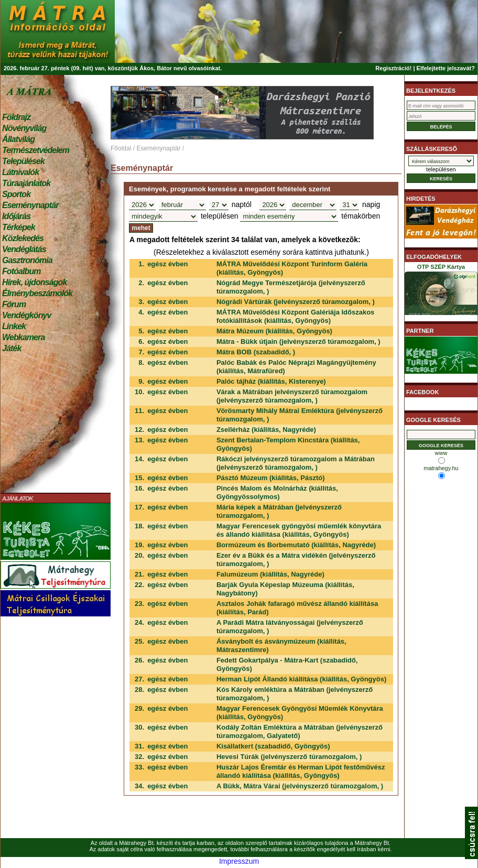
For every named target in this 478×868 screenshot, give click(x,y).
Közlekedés (23, 238)
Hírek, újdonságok (34, 282)
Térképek (19, 227)
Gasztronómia (27, 260)
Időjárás (16, 216)
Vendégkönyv (27, 315)
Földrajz (16, 117)
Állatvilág (18, 139)
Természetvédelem (36, 150)
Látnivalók (20, 172)
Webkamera (23, 337)
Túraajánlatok (26, 183)
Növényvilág (24, 128)
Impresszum (239, 861)
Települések (23, 161)
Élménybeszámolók (37, 293)
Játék (12, 348)
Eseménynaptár (30, 205)
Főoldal (121, 148)
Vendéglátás (24, 249)
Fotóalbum (21, 271)
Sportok (16, 194)
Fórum (14, 304)
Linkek (14, 326)
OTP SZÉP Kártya (441, 291)
